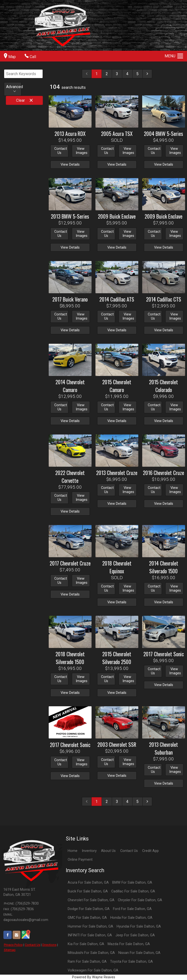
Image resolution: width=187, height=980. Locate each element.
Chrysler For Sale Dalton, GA (140, 900)
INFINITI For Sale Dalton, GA (90, 935)
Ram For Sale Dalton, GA (87, 962)
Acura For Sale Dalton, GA (88, 883)
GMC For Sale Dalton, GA (87, 918)
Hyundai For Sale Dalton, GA (139, 926)
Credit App (150, 851)
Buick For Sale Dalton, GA (88, 891)
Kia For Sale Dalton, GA (86, 944)
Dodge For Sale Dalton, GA (89, 909)
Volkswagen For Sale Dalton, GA (93, 970)
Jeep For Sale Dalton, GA (135, 935)
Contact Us (33, 945)
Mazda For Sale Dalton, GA (129, 944)
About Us (108, 851)
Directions (49, 945)
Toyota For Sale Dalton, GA (131, 962)
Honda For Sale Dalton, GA (131, 918)
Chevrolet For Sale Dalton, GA (91, 900)
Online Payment (80, 860)
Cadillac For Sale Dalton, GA (133, 891)
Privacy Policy (13, 945)
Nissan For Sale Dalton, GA (139, 953)
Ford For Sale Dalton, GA (132, 909)
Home (73, 851)
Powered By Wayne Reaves (94, 977)
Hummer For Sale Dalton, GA (90, 926)
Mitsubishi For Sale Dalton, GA (91, 953)
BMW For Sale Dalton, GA (132, 883)
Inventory (89, 851)
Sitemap (10, 950)
